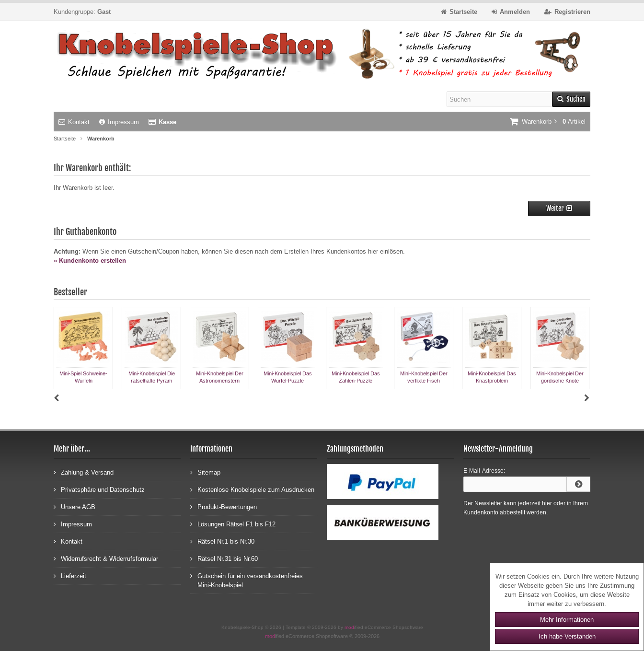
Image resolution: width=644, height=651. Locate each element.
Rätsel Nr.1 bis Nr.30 (222, 541)
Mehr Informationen (567, 620)
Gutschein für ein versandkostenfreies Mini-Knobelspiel (247, 580)
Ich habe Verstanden (567, 636)
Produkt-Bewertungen (224, 506)
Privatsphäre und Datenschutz (99, 489)
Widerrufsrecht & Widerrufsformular (106, 558)
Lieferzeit (70, 575)
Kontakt (74, 122)
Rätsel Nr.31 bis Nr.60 (224, 558)
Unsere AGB (75, 506)
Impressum (119, 122)
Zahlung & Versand (84, 472)
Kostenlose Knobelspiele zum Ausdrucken (252, 489)
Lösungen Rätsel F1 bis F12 (233, 524)
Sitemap (205, 472)
